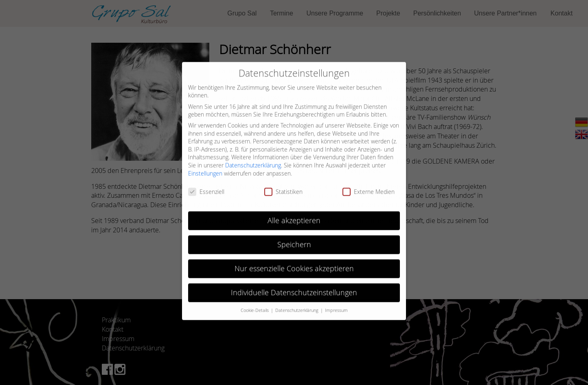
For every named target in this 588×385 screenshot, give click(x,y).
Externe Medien (369, 187)
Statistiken (283, 187)
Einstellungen (205, 168)
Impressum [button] (336, 305)
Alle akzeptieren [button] (294, 216)
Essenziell (206, 187)
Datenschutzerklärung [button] (297, 305)
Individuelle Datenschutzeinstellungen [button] (294, 288)
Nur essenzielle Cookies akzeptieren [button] (294, 264)
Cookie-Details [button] (255, 305)
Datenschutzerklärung (253, 161)
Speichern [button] (294, 240)
